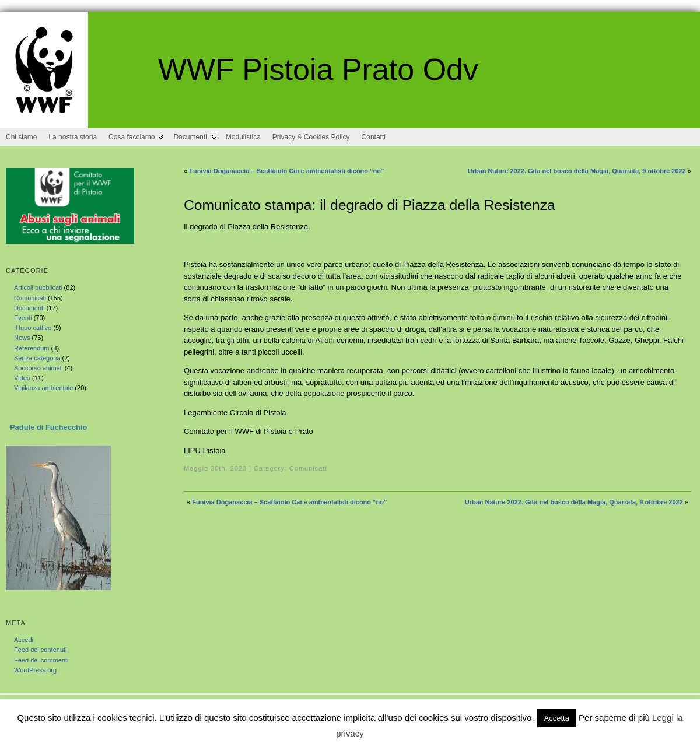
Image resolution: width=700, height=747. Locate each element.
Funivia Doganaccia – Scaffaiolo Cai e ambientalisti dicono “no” (286, 171)
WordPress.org (35, 670)
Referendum (32, 348)
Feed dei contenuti (41, 650)
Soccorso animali (38, 368)
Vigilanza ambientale (43, 388)
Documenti (29, 308)
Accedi (24, 640)
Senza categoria (37, 358)
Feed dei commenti (41, 660)
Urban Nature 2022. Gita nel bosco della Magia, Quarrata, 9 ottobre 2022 (577, 171)
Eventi (23, 318)
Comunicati (30, 298)
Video (22, 378)
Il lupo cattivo (33, 328)
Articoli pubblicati (38, 287)
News (22, 338)
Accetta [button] (557, 718)
